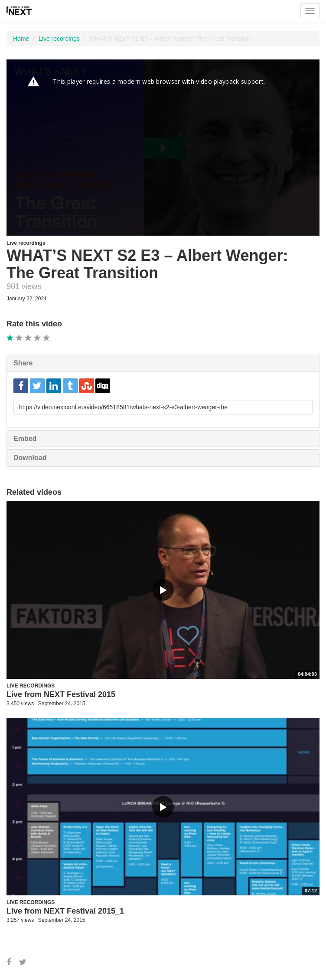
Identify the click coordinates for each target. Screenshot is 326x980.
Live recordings (59, 39)
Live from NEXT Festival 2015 (61, 694)
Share (23, 363)
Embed (25, 439)
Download (30, 458)
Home (21, 39)
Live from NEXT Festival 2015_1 (65, 911)
